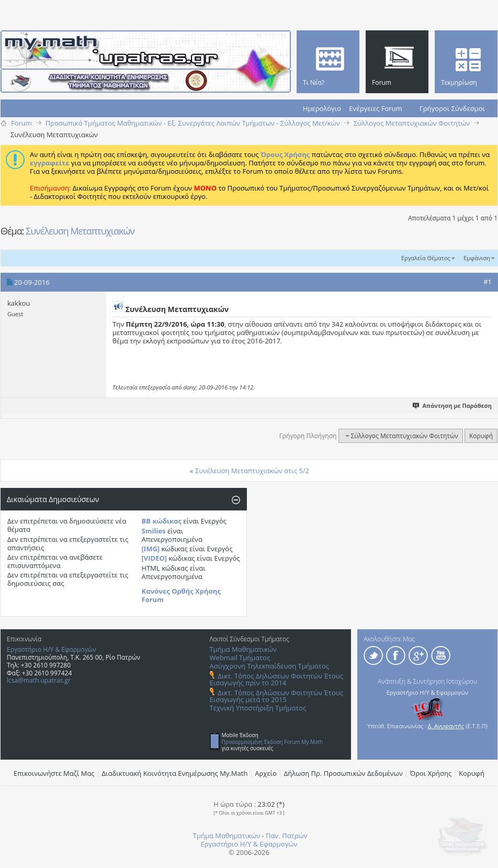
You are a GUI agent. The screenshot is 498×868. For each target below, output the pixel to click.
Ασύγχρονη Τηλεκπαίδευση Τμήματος (269, 666)
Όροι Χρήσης (431, 773)
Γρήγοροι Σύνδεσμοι (452, 108)
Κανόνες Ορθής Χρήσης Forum (181, 595)
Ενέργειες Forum (375, 108)
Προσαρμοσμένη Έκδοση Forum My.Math (273, 742)
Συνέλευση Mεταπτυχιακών (80, 231)
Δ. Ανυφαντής (446, 726)
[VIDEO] (155, 558)
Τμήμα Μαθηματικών (243, 649)
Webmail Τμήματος (240, 658)
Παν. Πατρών (287, 836)
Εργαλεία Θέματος (426, 258)
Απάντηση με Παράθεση (453, 405)
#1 (488, 282)
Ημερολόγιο (322, 108)
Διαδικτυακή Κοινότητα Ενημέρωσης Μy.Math (175, 773)
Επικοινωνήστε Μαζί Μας (54, 773)
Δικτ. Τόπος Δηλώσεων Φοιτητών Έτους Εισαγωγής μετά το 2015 (276, 696)
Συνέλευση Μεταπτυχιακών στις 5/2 (252, 471)
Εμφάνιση (477, 258)
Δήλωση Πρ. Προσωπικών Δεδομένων (343, 773)
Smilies (154, 531)
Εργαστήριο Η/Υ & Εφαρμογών (52, 649)
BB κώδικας (162, 521)
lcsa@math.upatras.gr (39, 680)
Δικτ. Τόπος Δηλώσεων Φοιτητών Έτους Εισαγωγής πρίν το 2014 (276, 679)
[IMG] (151, 549)
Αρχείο (266, 773)
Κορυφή (481, 436)
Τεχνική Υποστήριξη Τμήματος (258, 708)
